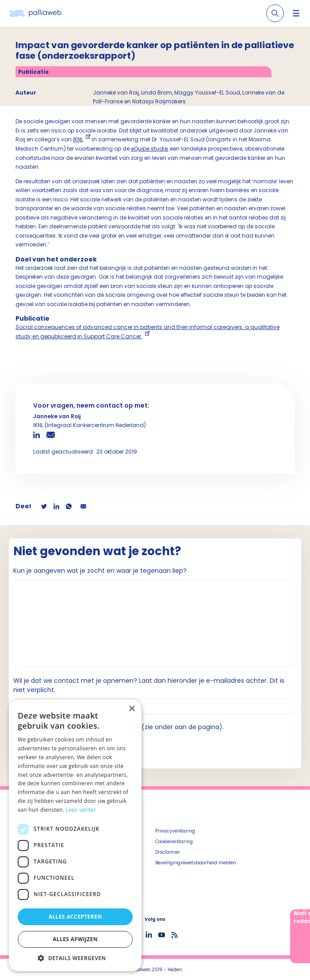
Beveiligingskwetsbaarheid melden (196, 863)
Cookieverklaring (174, 842)
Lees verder (81, 810)
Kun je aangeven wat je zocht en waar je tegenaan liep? (100, 571)
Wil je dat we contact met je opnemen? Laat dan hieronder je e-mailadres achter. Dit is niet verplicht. (149, 685)
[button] (75, 958)
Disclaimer (168, 852)
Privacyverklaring (175, 831)
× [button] (132, 709)
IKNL (78, 139)
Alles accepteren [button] (75, 917)
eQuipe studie (149, 149)
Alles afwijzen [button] (75, 939)
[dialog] (75, 835)
